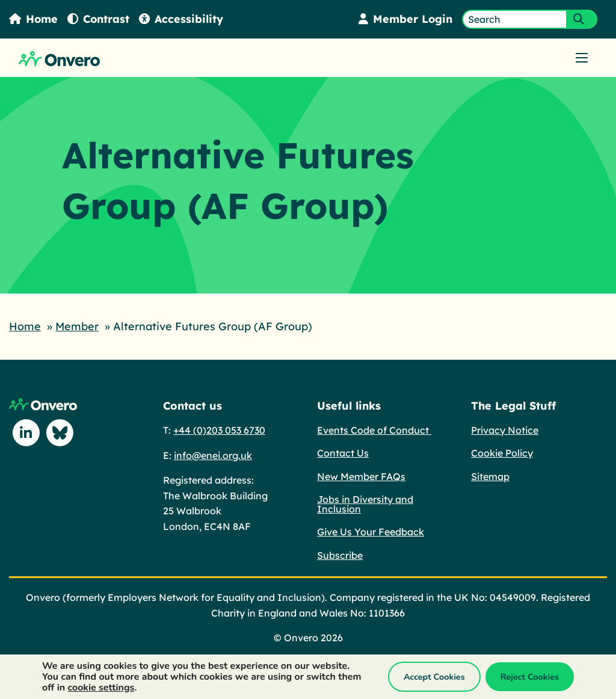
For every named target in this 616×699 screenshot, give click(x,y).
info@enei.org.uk (213, 455)
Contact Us (343, 452)
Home (34, 19)
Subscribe (340, 555)
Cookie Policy (502, 452)
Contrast (99, 19)
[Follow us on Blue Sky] (60, 433)
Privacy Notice (505, 430)
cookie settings (101, 688)
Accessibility (182, 19)
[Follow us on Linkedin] (26, 433)
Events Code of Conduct (374, 430)
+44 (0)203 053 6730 (219, 430)
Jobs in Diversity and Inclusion (365, 503)
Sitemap (490, 476)
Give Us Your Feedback (371, 531)
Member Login (405, 19)
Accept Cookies (434, 677)
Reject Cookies (530, 677)
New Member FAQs (361, 476)
